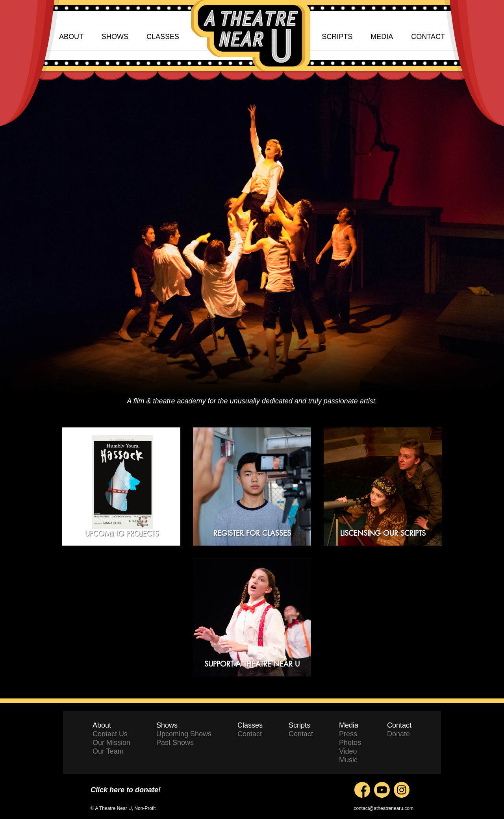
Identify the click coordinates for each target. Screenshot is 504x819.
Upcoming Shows (184, 734)
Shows (167, 725)
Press (348, 734)
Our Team (108, 751)
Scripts (299, 725)
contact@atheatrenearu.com (384, 808)
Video (348, 751)
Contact (250, 734)
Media (349, 725)
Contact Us (110, 734)
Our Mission (111, 743)
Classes (250, 725)
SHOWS (115, 37)
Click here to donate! (126, 790)
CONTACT (428, 37)
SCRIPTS (337, 37)
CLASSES (163, 37)
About (102, 725)
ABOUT (71, 37)
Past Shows (175, 743)
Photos (350, 743)
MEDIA (382, 37)
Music (348, 760)
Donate (398, 734)
